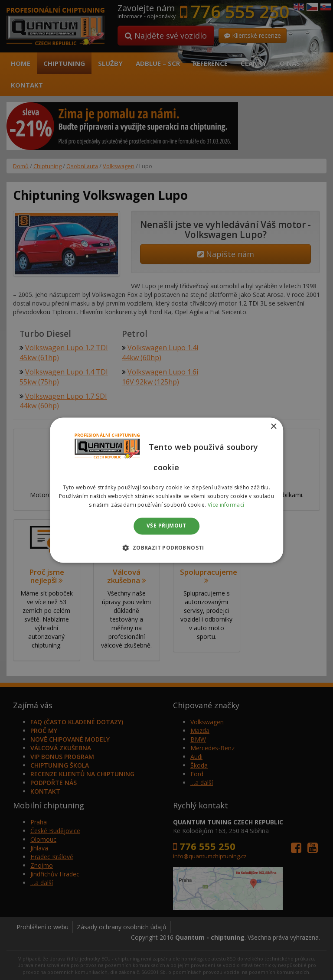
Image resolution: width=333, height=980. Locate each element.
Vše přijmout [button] (166, 526)
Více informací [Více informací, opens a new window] (226, 505)
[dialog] (166, 490)
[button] (166, 547)
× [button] (273, 427)
